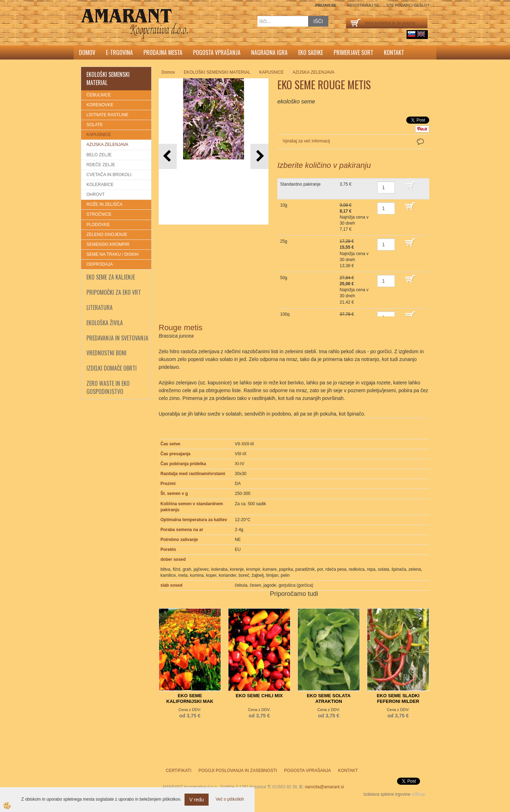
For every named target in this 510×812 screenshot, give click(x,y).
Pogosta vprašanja (217, 52)
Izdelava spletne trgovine (387, 794)
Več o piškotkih (230, 799)
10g (284, 205)
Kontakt (394, 52)
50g (284, 278)
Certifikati (178, 771)
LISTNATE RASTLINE (107, 115)
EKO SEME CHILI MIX (259, 696)
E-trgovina (119, 52)
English (421, 34)
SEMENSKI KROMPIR (108, 244)
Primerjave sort (353, 52)
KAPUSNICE (99, 135)
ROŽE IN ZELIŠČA (104, 204)
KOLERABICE (100, 185)
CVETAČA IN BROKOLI (109, 175)
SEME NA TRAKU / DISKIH (112, 254)
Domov (87, 52)
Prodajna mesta (163, 52)
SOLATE (95, 125)
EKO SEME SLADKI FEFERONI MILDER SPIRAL (398, 701)
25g (284, 241)
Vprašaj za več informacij (306, 141)
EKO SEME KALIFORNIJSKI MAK (190, 698)
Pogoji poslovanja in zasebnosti (238, 771)
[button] (259, 156)
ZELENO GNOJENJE (107, 235)
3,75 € (345, 184)
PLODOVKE (98, 225)
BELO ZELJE (99, 155)
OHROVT (95, 194)
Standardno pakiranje (300, 184)
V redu (196, 800)
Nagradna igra (269, 52)
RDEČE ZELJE (101, 165)
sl (412, 34)
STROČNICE (99, 214)
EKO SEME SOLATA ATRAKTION (329, 698)
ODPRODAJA (100, 264)
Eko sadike (311, 52)
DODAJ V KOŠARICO (415, 189)
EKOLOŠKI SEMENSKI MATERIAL (217, 72)
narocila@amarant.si (324, 787)
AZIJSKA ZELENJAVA (107, 145)
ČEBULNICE (99, 95)
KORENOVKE (100, 105)
